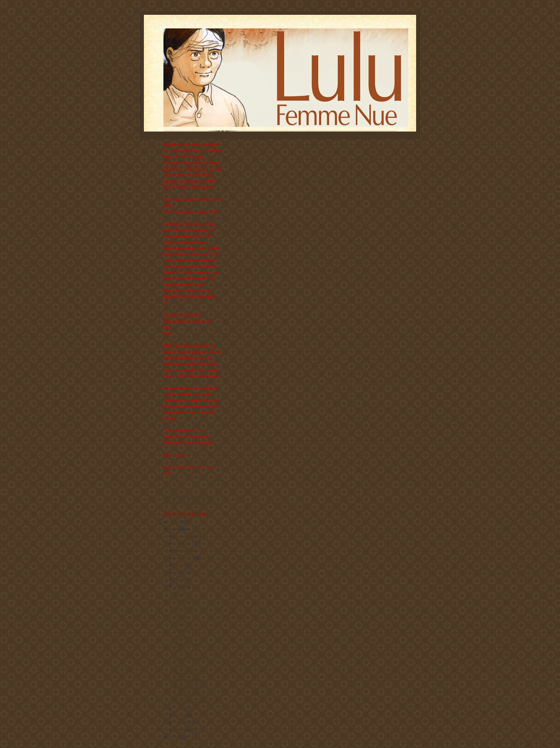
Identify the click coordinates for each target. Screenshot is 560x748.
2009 (175, 529)
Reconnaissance (188, 644)
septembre (185, 558)
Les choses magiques (192, 701)
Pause (179, 593)
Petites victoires (188, 687)
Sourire (181, 615)
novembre (185, 543)
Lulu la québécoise (191, 658)
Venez (179, 665)
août (180, 565)
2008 (175, 737)
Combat (181, 636)
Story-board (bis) (189, 694)
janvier (182, 730)
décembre (184, 536)
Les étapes (183, 601)
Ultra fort (182, 622)
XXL (179, 651)
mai (179, 586)
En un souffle (186, 672)
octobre (182, 550)
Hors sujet (183, 629)
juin (179, 579)
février (182, 722)
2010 (175, 522)
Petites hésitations (190, 680)
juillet (181, 572)
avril (180, 708)
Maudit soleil (186, 608)
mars (180, 715)
